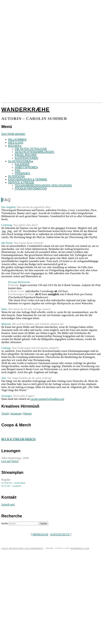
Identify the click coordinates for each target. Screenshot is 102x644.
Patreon (28, 413)
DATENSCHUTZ (60, 534)
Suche (5, 523)
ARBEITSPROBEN (26, 167)
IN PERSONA (16, 176)
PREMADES (22, 173)
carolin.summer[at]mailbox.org (47, 399)
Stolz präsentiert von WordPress (22, 548)
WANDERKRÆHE (26, 109)
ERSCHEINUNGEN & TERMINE (28, 179)
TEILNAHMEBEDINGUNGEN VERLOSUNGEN (43, 185)
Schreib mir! (8, 504)
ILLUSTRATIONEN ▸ (21, 161)
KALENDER (22, 164)
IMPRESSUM (40, 534)
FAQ (18, 170)
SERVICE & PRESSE (21, 182)
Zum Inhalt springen (13, 134)
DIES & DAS (16, 143)
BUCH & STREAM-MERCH (18, 439)
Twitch (5, 413)
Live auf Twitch (10, 461)
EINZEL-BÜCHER (26, 155)
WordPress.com (80, 548)
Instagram (16, 413)
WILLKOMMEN (17, 140)
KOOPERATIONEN (26, 158)
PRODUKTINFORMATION (31, 189)
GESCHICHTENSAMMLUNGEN (35, 152)
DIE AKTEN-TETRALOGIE (31, 149)
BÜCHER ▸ (15, 146)
